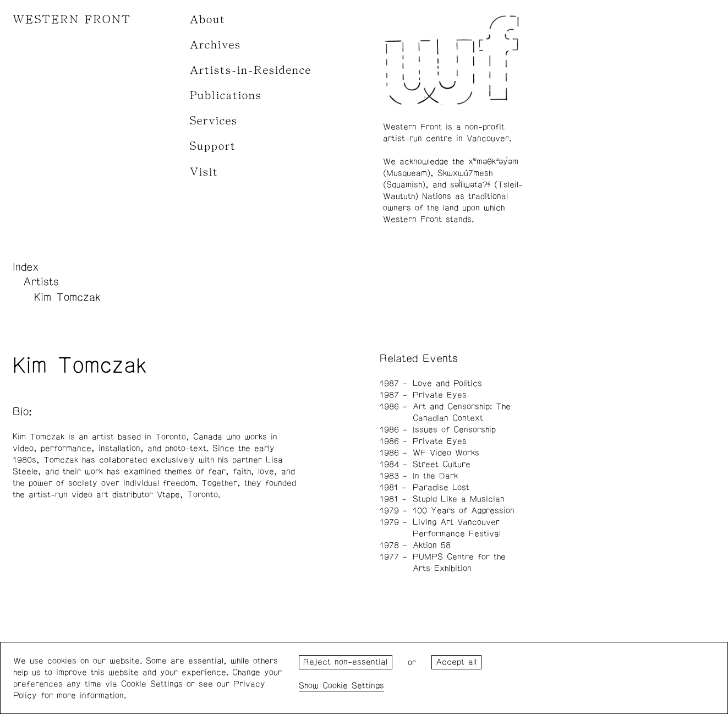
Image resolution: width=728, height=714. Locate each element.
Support (213, 146)
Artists (41, 282)
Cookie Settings (353, 686)
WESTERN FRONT (72, 20)
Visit (204, 172)
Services (214, 121)
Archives (215, 45)
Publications (226, 96)
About (208, 20)
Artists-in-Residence (251, 70)
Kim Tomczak (67, 297)
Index (26, 267)
